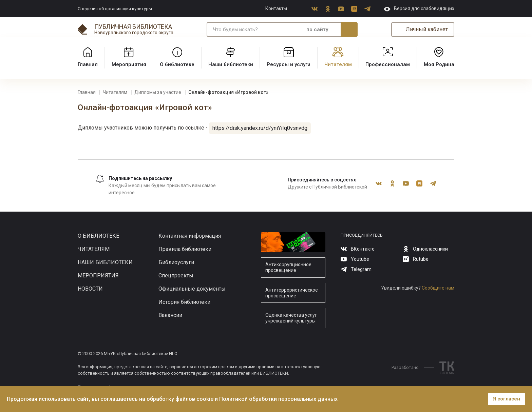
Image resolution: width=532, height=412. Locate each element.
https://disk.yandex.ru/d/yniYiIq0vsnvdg (260, 128)
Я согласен (507, 399)
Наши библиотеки (105, 262)
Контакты (276, 8)
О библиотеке (98, 236)
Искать (349, 30)
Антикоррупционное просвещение (288, 267)
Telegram (367, 9)
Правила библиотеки (185, 249)
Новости (90, 289)
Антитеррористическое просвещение (292, 293)
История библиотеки (184, 302)
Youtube (341, 9)
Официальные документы (192, 289)
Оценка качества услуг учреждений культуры (291, 318)
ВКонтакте (315, 9)
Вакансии (170, 315)
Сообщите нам (438, 288)
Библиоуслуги (176, 262)
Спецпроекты (176, 276)
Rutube (354, 9)
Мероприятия (98, 276)
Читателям (94, 249)
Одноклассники (328, 9)
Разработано (413, 367)
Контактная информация (190, 236)
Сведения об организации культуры (115, 9)
